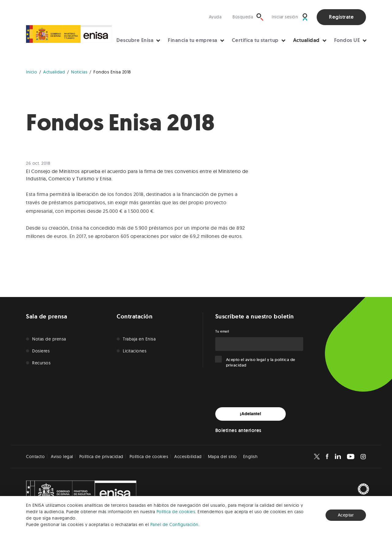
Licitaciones (135, 351)
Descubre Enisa (135, 40)
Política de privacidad (101, 457)
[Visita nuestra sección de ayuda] (217, 17)
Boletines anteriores (238, 430)
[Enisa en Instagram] (363, 457)
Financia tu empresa (193, 40)
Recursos (41, 363)
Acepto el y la (261, 362)
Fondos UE (347, 40)
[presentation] (262, 388)
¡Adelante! (251, 414)
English (251, 457)
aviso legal (256, 360)
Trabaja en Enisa (139, 339)
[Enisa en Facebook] (327, 457)
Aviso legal (62, 457)
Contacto (35, 457)
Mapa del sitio (222, 457)
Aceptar (346, 515)
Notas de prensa (49, 339)
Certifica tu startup (255, 40)
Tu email (222, 331)
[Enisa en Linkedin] (338, 457)
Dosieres (41, 351)
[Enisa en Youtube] (351, 457)
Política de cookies (176, 512)
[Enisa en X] (317, 457)
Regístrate (341, 17)
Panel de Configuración (174, 525)
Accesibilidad (188, 457)
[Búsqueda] (248, 17)
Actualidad (306, 40)
